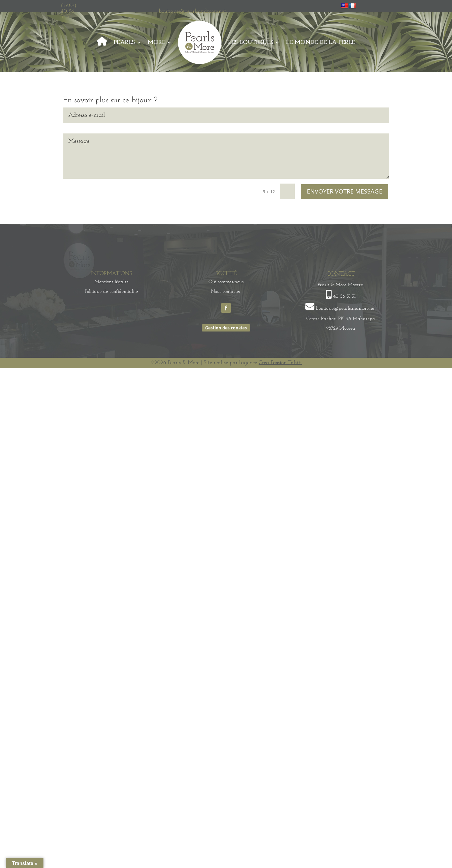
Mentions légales (111, 282)
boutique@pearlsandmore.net (192, 11)
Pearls (124, 43)
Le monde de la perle (321, 43)
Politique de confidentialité (111, 292)
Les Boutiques (251, 43)
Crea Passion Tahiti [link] (280, 363)
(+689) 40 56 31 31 (68, 11)
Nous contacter (226, 292)
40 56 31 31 (344, 296)
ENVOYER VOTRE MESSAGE (345, 191)
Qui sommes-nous (226, 282)
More (156, 43)
